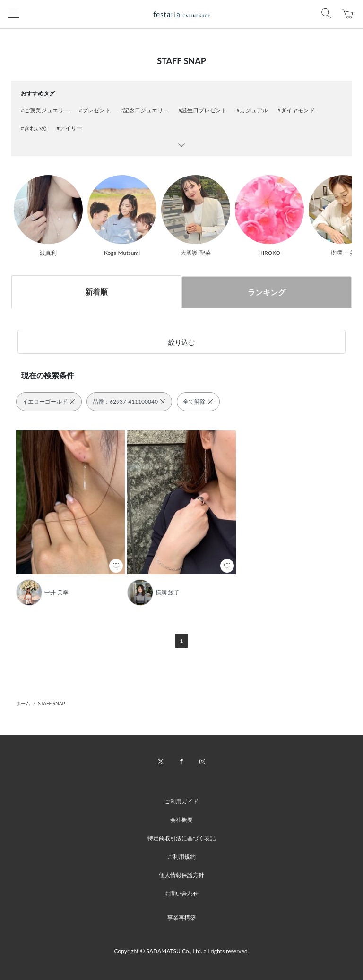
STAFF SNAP (52, 703)
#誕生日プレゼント (203, 110)
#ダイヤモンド (296, 110)
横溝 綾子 (168, 592)
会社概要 (181, 820)
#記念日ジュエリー (144, 110)
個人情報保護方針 (181, 875)
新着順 (96, 291)
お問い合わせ (181, 893)
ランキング (267, 292)
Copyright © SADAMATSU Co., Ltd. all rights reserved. (182, 951)
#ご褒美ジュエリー (45, 110)
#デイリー (69, 128)
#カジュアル (252, 110)
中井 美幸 (56, 592)
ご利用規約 (181, 857)
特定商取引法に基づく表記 (181, 838)
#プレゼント (95, 110)
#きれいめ (34, 128)
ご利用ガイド (181, 801)
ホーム (23, 703)
